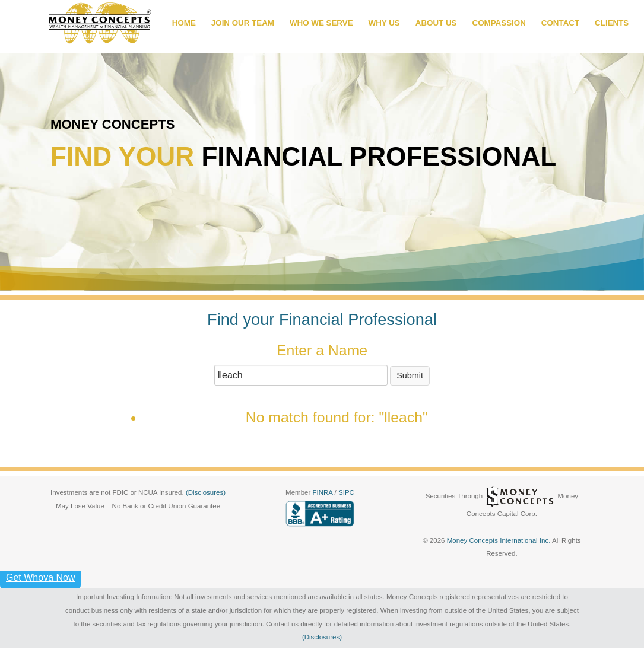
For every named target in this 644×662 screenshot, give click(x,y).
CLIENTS (612, 23)
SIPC (346, 492)
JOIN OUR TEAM (243, 23)
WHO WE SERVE (321, 23)
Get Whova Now (40, 577)
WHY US (384, 23)
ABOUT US (436, 23)
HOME (184, 23)
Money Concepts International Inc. (499, 540)
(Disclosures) (206, 492)
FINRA (323, 492)
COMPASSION (499, 23)
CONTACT (560, 23)
